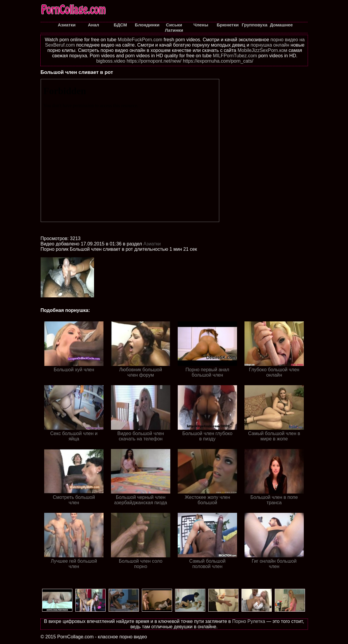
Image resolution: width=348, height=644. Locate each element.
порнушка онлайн (270, 45)
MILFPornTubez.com (235, 56)
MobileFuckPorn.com (140, 40)
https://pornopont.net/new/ (154, 61)
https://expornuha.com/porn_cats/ (218, 61)
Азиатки (152, 244)
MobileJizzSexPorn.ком (263, 50)
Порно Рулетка (248, 621)
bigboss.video (111, 61)
